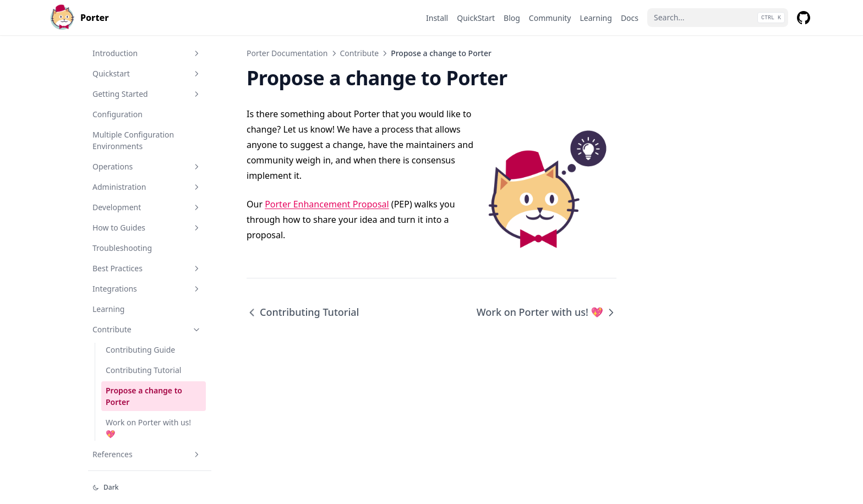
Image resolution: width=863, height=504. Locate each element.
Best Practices (147, 268)
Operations (147, 166)
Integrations (147, 289)
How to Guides (147, 228)
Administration (147, 187)
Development (147, 207)
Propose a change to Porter (144, 396)
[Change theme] (150, 487)
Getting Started (147, 94)
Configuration (118, 114)
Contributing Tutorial (143, 370)
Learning (108, 309)
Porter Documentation (287, 53)
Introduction (147, 53)
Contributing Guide (140, 350)
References (147, 454)
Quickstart (147, 73)
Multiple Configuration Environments (133, 140)
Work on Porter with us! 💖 (148, 428)
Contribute (147, 329)
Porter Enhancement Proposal (327, 204)
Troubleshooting (122, 248)
